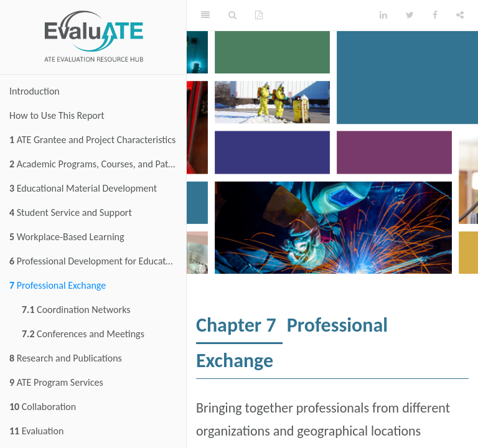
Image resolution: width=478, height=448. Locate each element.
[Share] (460, 16)
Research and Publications (66, 358)
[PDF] (259, 16)
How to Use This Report (57, 115)
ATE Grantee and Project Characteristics (92, 140)
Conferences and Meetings (83, 334)
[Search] (232, 16)
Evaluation (36, 431)
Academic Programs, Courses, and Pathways (98, 164)
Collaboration (43, 407)
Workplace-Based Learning (67, 237)
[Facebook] (435, 16)
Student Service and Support (71, 212)
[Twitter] (410, 16)
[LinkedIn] (383, 16)
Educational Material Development (83, 188)
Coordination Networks (76, 310)
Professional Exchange (58, 285)
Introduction (35, 91)
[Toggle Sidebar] (205, 16)
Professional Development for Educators (94, 261)
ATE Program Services (56, 382)
